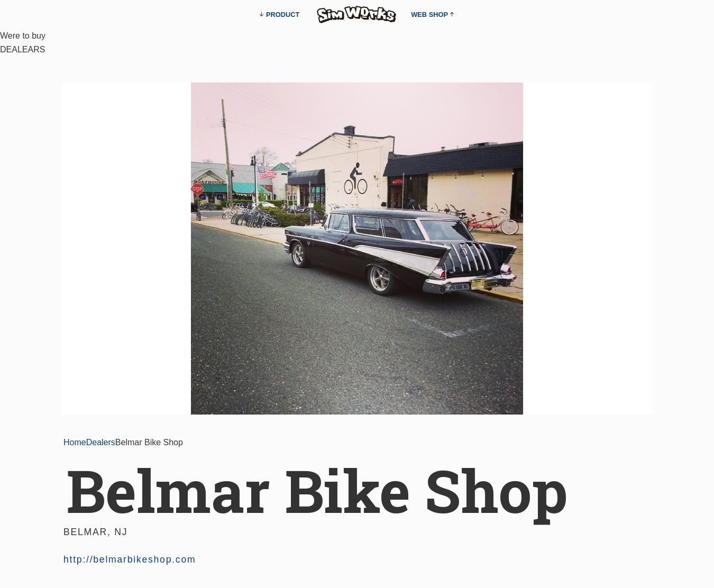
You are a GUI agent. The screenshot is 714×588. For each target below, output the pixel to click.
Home (75, 442)
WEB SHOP (429, 15)
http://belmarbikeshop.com (130, 559)
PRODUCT (283, 15)
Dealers (101, 442)
